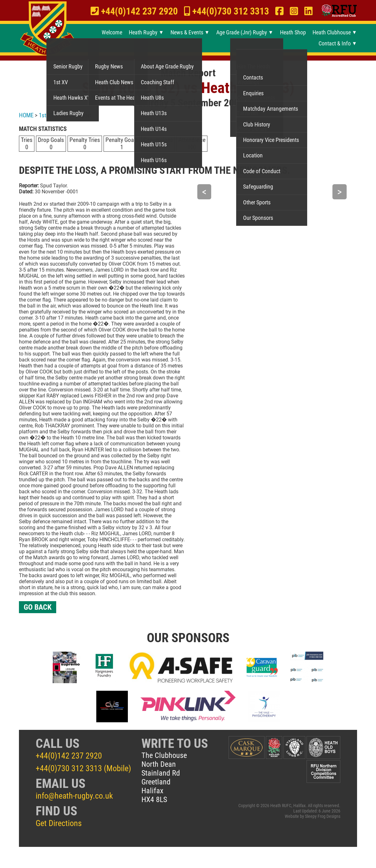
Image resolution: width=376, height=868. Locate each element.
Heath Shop (293, 32)
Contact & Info (335, 44)
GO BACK (38, 607)
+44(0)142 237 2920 (69, 756)
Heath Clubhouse (332, 32)
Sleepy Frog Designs (323, 816)
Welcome (112, 32)
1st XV (47, 115)
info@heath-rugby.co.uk (74, 796)
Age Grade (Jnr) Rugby (242, 32)
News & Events (187, 32)
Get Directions (59, 823)
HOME (26, 115)
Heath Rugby (143, 32)
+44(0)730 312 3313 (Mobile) (83, 768)
